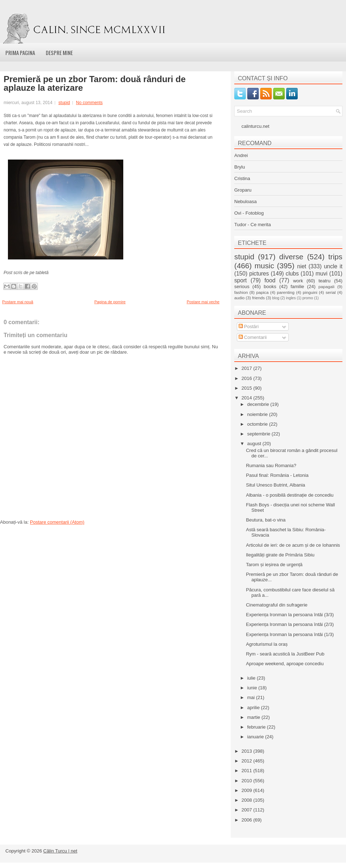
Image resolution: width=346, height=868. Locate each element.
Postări (249, 326)
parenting (286, 292)
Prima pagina (20, 53)
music (264, 266)
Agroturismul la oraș (267, 644)
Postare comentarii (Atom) (57, 522)
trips (335, 257)
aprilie (254, 708)
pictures (259, 274)
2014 (247, 398)
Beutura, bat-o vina (266, 520)
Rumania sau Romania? (271, 466)
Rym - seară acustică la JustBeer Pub (285, 654)
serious (242, 287)
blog (276, 298)
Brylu (240, 167)
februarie (257, 727)
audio (239, 298)
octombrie (258, 424)
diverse (291, 257)
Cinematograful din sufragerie (277, 605)
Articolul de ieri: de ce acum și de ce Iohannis (293, 545)
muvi (322, 274)
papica (262, 292)
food (270, 280)
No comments (89, 103)
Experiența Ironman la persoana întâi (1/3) (290, 634)
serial (331, 292)
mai (252, 697)
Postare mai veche (203, 302)
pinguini (310, 292)
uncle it (333, 266)
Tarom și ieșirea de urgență (274, 565)
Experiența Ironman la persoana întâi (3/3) (290, 615)
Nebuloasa (245, 202)
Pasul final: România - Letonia (277, 475)
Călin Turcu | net (60, 851)
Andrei (241, 155)
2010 (247, 781)
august (255, 444)
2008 (247, 800)
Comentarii (253, 337)
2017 (247, 368)
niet (302, 266)
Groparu (243, 190)
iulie (252, 678)
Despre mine (59, 53)
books (270, 287)
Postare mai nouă (18, 302)
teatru (325, 281)
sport (241, 280)
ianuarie (256, 737)
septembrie (259, 434)
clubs (292, 274)
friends (258, 298)
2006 (247, 820)
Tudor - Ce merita (252, 225)
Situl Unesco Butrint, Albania (275, 485)
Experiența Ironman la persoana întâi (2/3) (290, 624)
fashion (241, 292)
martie (254, 717)
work (298, 281)
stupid (64, 103)
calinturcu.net (255, 126)
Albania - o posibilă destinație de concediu (290, 495)
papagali (327, 287)
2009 (247, 790)
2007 (247, 810)
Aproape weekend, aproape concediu (285, 664)
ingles (291, 298)
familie (297, 287)
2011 (247, 771)
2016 (247, 378)
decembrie (259, 404)
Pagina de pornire (110, 302)
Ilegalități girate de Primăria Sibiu (280, 555)
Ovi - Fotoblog (249, 213)
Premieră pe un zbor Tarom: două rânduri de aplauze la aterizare (95, 84)
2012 (247, 761)
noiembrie (258, 414)
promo (308, 298)
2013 (247, 751)
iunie (253, 688)
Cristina (242, 178)
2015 (247, 388)
